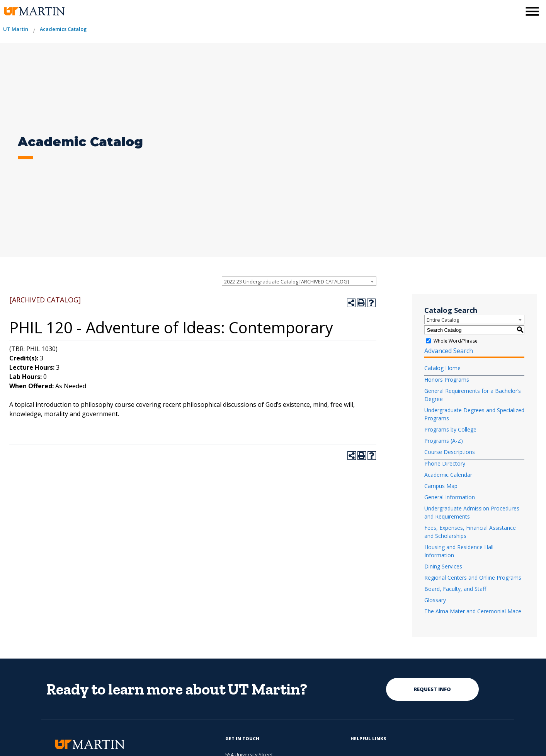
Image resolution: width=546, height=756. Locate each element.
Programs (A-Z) (444, 441)
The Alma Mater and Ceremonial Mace (473, 611)
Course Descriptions (450, 452)
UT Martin (16, 29)
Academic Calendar (448, 475)
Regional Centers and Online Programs (473, 578)
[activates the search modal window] (513, 11)
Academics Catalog (63, 29)
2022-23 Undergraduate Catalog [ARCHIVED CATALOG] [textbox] (287, 282)
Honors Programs (447, 380)
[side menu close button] (532, 11)
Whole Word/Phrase (456, 341)
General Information (450, 497)
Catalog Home (442, 368)
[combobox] (299, 281)
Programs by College (450, 429)
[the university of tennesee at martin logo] (34, 11)
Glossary (435, 600)
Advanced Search (449, 351)
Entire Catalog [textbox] (443, 320)
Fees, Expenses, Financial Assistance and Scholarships (470, 532)
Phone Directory (445, 463)
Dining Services (443, 566)
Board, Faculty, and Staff (455, 589)
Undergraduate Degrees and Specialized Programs (474, 414)
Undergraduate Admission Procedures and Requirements (472, 512)
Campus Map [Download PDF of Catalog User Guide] (441, 486)
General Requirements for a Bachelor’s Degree (473, 395)
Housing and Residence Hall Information (459, 551)
